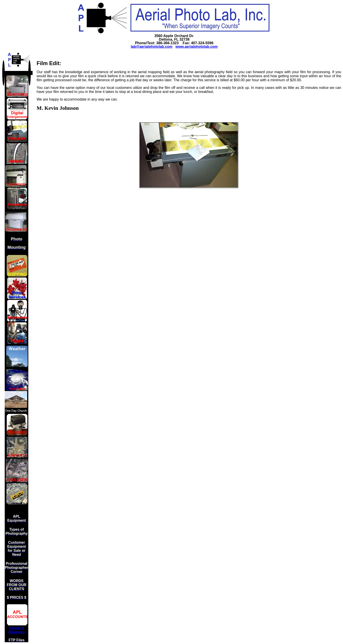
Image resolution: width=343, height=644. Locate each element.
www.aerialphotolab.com (197, 47)
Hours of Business (17, 630)
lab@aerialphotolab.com (152, 47)
